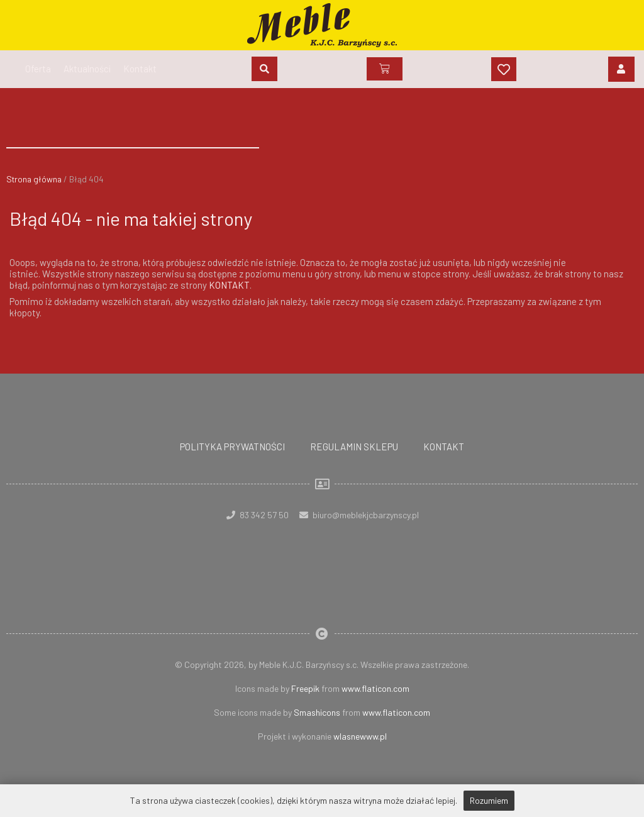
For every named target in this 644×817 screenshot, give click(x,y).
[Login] (621, 69)
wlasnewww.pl (360, 736)
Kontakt (444, 446)
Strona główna (35, 179)
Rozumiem (489, 800)
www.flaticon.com (375, 688)
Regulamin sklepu (354, 446)
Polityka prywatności (232, 446)
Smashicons (317, 712)
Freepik (305, 688)
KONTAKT (229, 285)
